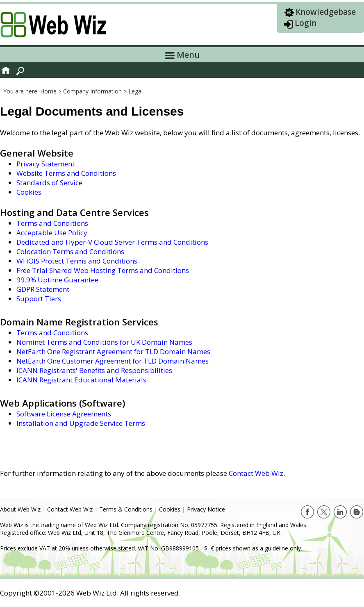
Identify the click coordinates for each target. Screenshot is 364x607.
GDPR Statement (43, 289)
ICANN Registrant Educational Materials (81, 380)
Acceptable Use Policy (52, 233)
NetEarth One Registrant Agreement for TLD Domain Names (113, 351)
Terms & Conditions (126, 509)
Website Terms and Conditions (66, 173)
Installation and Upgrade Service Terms (81, 423)
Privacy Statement (45, 164)
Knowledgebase (326, 12)
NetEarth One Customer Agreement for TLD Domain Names (113, 361)
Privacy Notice (206, 509)
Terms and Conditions (52, 223)
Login (306, 23)
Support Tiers (39, 299)
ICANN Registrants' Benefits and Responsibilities (94, 370)
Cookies (29, 192)
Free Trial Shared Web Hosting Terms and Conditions (103, 270)
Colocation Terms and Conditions (70, 251)
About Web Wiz (20, 509)
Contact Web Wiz (256, 473)
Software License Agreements (64, 414)
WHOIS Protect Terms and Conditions (77, 261)
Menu (182, 55)
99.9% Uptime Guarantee (57, 280)
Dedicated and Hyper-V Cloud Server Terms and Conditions (112, 242)
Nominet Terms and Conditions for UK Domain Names (104, 342)
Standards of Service (49, 183)
